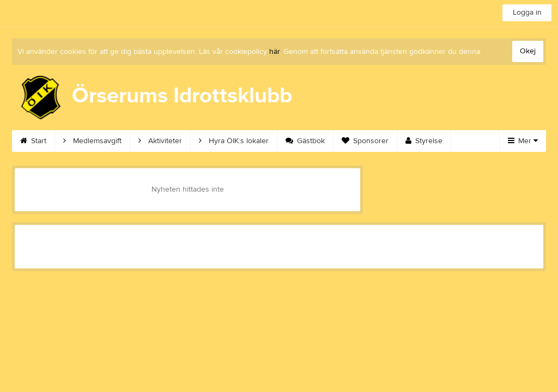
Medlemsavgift (92, 141)
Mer (523, 141)
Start (33, 141)
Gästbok (305, 141)
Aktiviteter (160, 141)
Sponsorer (365, 141)
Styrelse (424, 141)
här (274, 52)
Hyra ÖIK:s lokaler (234, 141)
